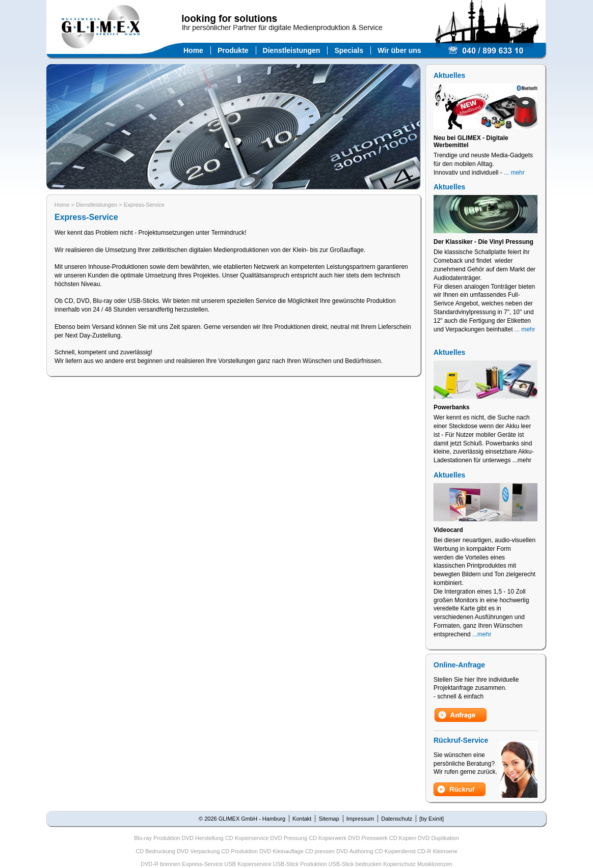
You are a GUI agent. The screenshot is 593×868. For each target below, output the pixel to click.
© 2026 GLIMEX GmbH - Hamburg (242, 819)
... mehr (514, 173)
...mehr (482, 634)
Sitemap (329, 819)
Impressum (360, 819)
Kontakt (302, 819)
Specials (349, 50)
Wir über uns (399, 50)
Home (193, 50)
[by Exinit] (432, 819)
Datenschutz (397, 819)
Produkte (233, 50)
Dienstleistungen (292, 50)
